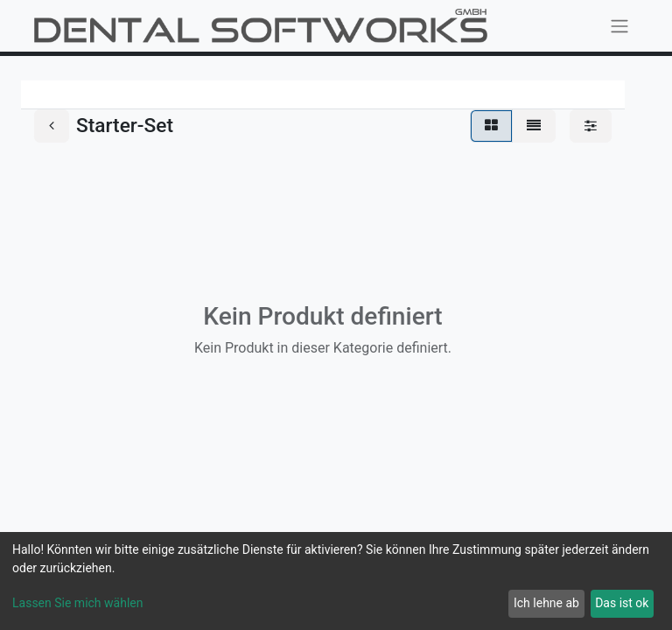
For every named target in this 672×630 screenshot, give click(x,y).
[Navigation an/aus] (619, 26)
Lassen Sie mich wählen (77, 603)
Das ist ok (622, 603)
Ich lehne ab (546, 603)
